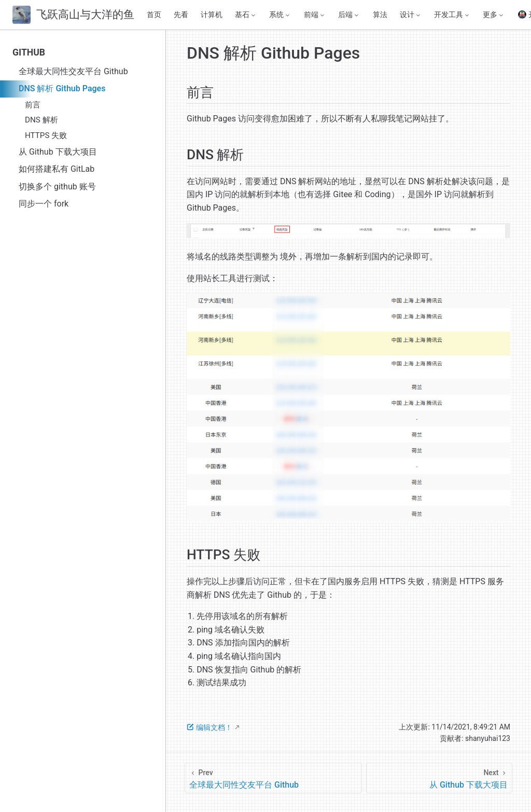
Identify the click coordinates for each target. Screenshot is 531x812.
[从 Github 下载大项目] (439, 778)
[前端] (315, 15)
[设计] (411, 15)
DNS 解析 (41, 120)
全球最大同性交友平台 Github (73, 71)
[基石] (246, 15)
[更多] (494, 15)
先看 (181, 15)
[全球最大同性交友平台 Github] (273, 778)
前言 (33, 105)
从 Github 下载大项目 (58, 152)
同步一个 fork (44, 204)
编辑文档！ (209, 727)
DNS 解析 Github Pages (62, 88)
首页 (154, 15)
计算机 (212, 15)
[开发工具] (452, 15)
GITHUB (29, 52)
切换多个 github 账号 (57, 187)
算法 (380, 15)
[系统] (280, 15)
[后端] (349, 15)
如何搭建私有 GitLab (57, 169)
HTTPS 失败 (46, 135)
